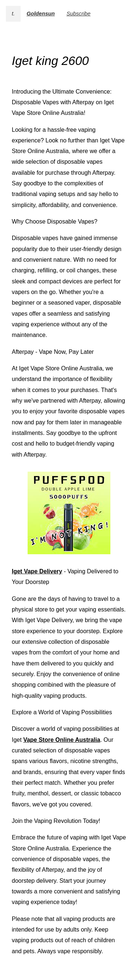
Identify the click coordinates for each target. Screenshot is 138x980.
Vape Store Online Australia (62, 740)
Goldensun (41, 14)
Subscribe (79, 14)
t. (13, 14)
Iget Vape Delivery (37, 571)
